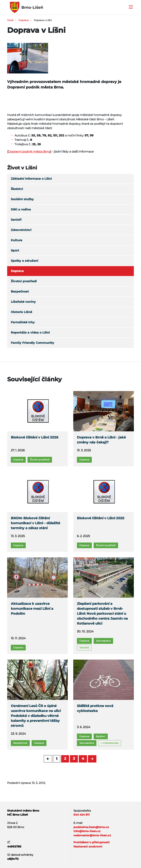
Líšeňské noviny (23, 302)
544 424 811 (82, 815)
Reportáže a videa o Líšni (30, 333)
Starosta (84, 647)
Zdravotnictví (21, 230)
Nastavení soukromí (88, 846)
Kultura (17, 240)
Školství (17, 189)
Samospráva (103, 641)
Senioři (16, 220)
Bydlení (101, 736)
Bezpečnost (20, 292)
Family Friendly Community (32, 343)
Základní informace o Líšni (31, 179)
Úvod (10, 20)
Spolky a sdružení (25, 261)
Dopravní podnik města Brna (29, 152)
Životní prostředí (24, 281)
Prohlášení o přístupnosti (92, 842)
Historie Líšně (21, 312)
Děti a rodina (21, 209)
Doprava (24, 20)
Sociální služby (22, 199)
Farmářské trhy (23, 322)
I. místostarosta (110, 743)
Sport (15, 250)
